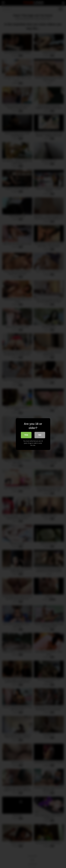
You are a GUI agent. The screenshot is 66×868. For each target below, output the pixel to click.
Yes (26, 435)
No (40, 435)
